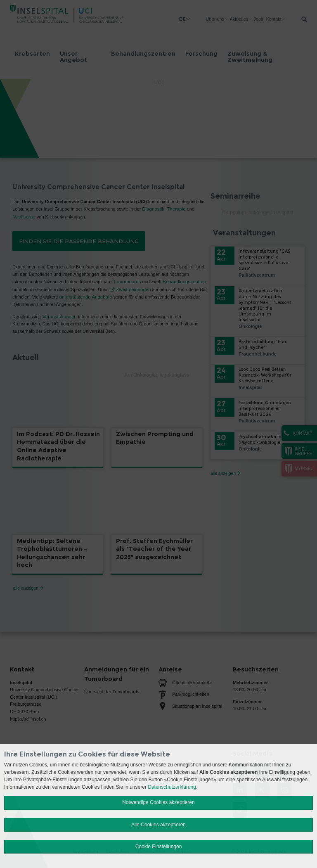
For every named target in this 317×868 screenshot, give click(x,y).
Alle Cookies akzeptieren (158, 825)
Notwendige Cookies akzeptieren (158, 802)
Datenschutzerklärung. (173, 787)
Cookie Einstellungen (159, 847)
